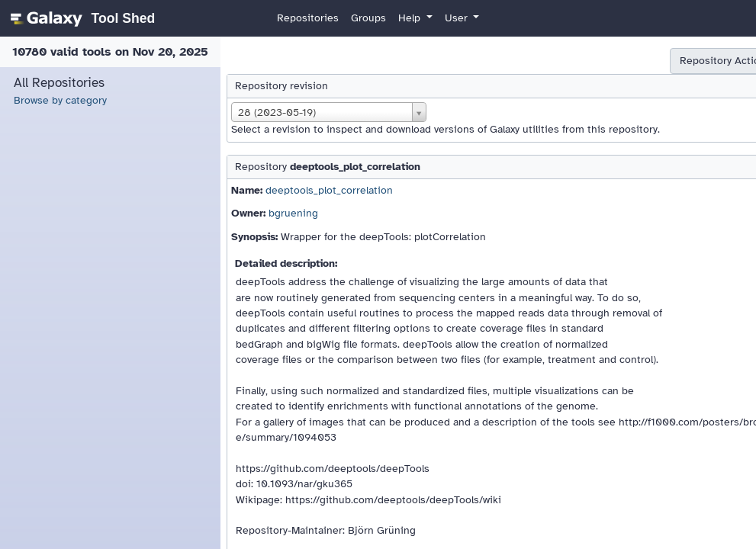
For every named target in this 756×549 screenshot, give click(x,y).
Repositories (308, 18)
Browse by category (60, 100)
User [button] (458, 18)
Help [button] (411, 18)
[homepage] (80, 18)
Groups (368, 18)
